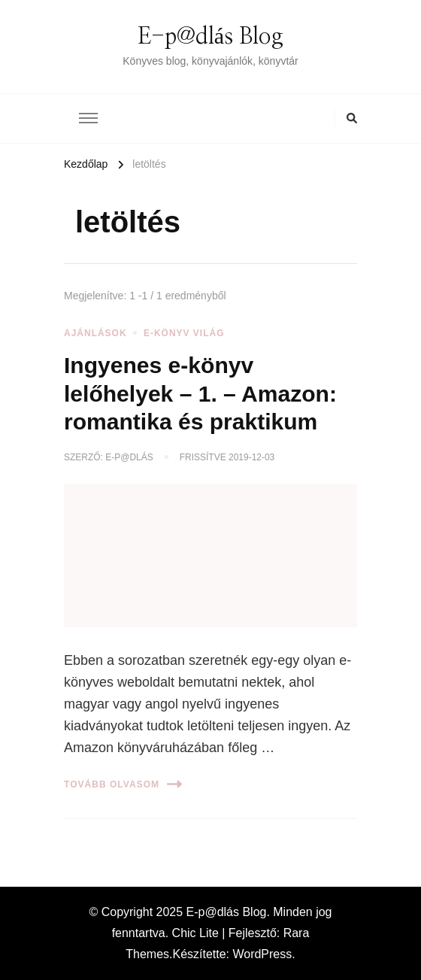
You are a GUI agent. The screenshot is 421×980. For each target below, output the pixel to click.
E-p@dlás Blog (210, 37)
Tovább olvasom (123, 784)
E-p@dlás (129, 457)
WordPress (262, 954)
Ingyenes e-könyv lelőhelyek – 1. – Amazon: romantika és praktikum (200, 393)
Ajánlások (95, 333)
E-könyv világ (184, 333)
